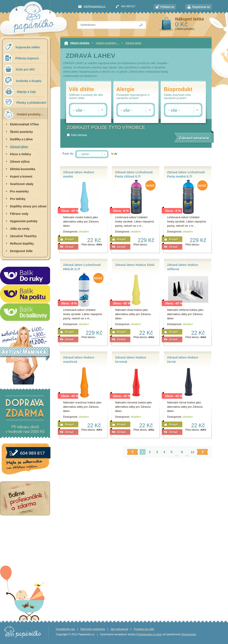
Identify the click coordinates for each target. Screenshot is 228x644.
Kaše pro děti (19, 69)
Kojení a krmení (21, 176)
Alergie (125, 89)
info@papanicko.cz (95, 6)
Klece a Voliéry (21, 154)
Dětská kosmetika (23, 169)
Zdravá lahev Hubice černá (183, 359)
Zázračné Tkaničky (23, 236)
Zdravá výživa (20, 162)
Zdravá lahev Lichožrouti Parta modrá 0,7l (186, 174)
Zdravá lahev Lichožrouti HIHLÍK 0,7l (82, 267)
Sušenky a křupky (23, 80)
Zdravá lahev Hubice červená (131, 359)
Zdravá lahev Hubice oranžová (79, 359)
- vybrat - (85, 154)
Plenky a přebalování (25, 102)
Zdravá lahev (19, 147)
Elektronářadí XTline (24, 124)
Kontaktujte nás (65, 629)
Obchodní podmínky (93, 629)
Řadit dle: (68, 154)
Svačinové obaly (22, 184)
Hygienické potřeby (24, 221)
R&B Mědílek (79, 135)
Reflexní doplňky (22, 244)
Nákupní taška (189, 19)
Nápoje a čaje (20, 91)
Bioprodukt (178, 89)
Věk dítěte (81, 89)
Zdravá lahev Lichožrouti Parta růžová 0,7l (134, 174)
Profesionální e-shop (149, 634)
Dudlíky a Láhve (21, 139)
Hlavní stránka (77, 43)
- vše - (79, 110)
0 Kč (181, 24)
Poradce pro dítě (144, 629)
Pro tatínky (18, 199)
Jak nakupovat (119, 629)
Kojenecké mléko (22, 47)
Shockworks (189, 634)
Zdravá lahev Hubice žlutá (135, 265)
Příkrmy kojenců (21, 58)
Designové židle (21, 251)
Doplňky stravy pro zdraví (28, 206)
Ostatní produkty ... (24, 114)
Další (202, 452)
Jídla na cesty (20, 229)
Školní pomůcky (21, 132)
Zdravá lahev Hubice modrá (79, 174)
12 (193, 452)
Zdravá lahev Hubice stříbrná (183, 267)
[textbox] (107, 25)
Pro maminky (19, 191)
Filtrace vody (19, 214)
